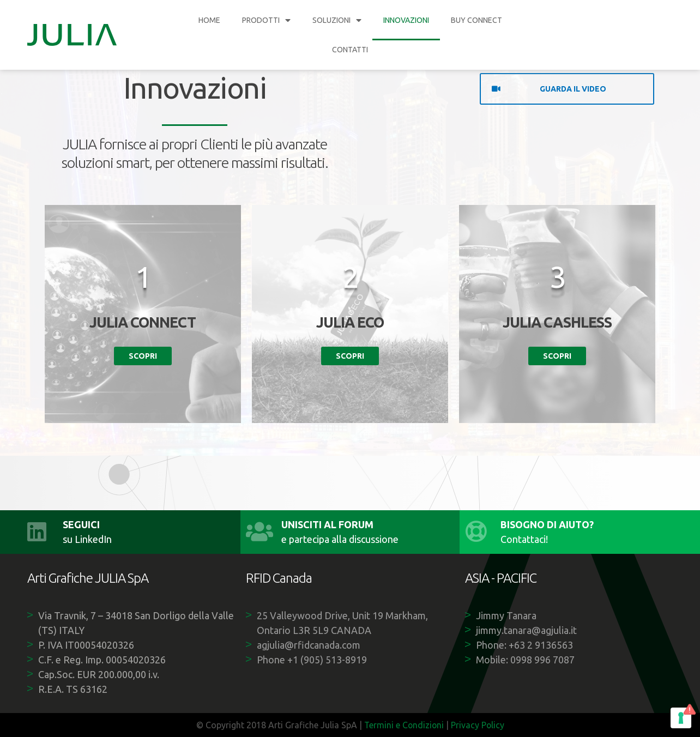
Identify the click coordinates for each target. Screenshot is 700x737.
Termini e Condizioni (404, 725)
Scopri (143, 356)
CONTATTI (350, 50)
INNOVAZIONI (406, 20)
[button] (567, 89)
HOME (209, 20)
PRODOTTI (266, 20)
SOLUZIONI (337, 20)
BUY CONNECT (476, 20)
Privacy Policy (478, 725)
